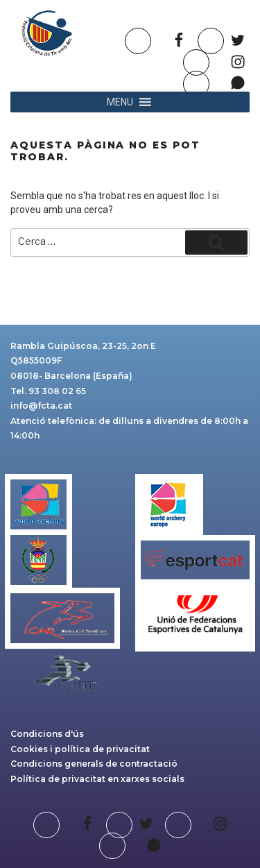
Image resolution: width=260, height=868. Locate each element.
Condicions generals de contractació (94, 764)
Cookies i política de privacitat (80, 749)
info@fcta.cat (41, 406)
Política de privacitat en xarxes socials (97, 779)
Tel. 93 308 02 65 (48, 391)
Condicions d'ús (47, 734)
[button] (120, 102)
